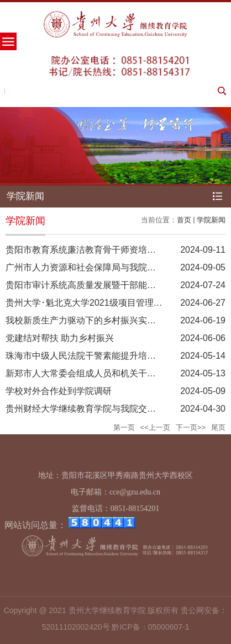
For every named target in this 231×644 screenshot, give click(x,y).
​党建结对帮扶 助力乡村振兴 (60, 338)
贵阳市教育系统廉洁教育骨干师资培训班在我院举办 (107, 250)
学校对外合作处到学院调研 (59, 391)
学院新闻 (211, 220)
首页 (184, 220)
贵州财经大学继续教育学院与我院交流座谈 (90, 409)
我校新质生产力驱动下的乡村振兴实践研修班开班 (103, 320)
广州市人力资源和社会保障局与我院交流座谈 (94, 267)
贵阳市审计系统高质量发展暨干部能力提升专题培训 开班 (117, 285)
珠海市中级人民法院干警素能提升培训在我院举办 (103, 356)
